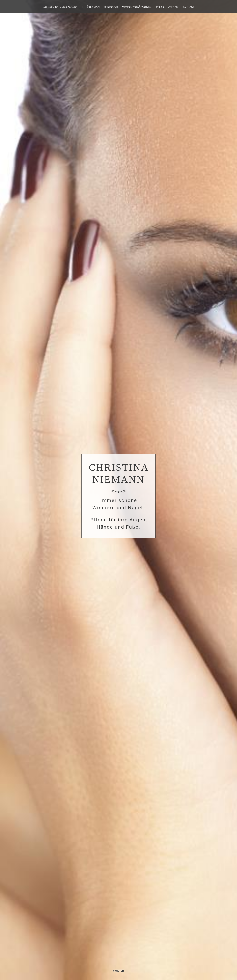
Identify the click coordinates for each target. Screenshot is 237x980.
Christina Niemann (60, 7)
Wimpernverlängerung (137, 7)
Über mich (93, 7)
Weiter (118, 971)
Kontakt (189, 7)
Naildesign (111, 7)
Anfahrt (174, 7)
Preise (160, 7)
